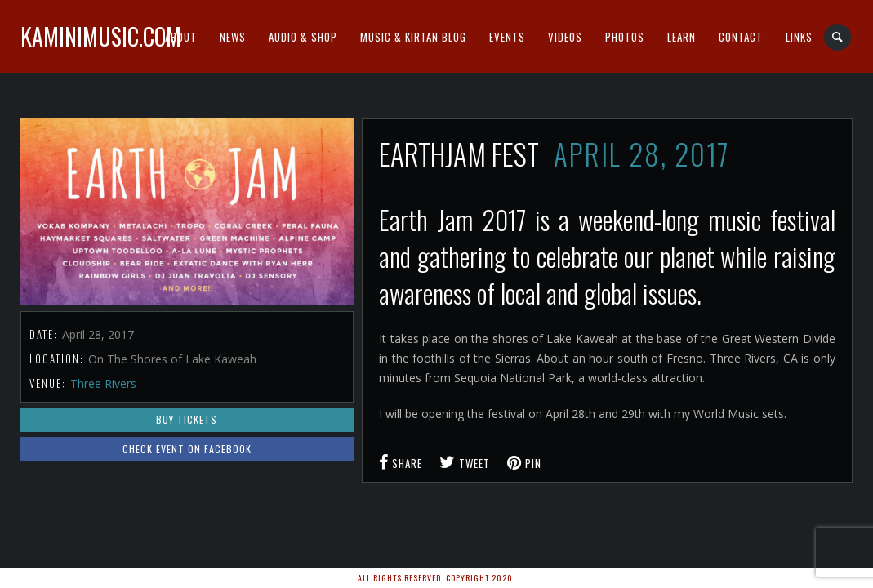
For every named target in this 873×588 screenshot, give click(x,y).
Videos (565, 37)
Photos (625, 37)
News (233, 37)
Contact (741, 37)
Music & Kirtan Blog (413, 37)
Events (507, 37)
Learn (681, 37)
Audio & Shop (303, 37)
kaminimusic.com (101, 36)
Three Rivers (103, 383)
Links (799, 37)
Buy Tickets (187, 419)
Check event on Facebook (187, 449)
